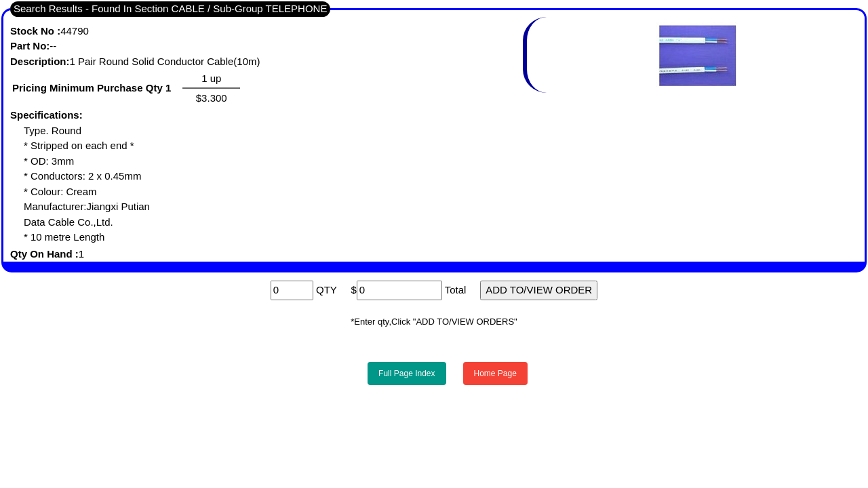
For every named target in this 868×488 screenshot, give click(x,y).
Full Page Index (407, 373)
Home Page (495, 373)
